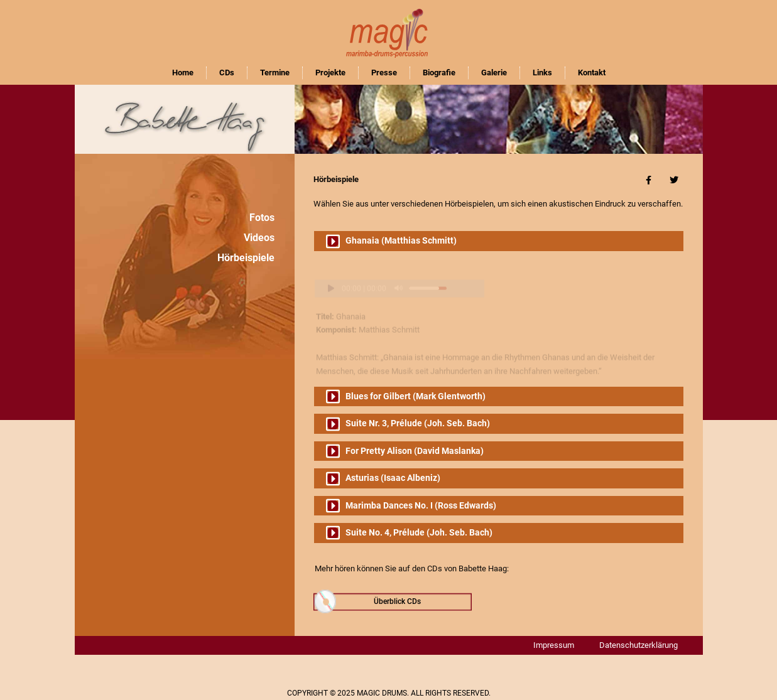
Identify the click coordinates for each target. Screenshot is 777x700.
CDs (227, 73)
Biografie (439, 73)
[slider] (428, 275)
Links (542, 73)
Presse (384, 73)
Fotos (262, 218)
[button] (499, 241)
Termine (275, 73)
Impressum (554, 645)
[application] (399, 276)
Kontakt (592, 73)
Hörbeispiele (246, 258)
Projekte (330, 73)
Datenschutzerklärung (638, 645)
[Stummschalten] (399, 276)
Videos (259, 238)
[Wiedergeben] (325, 276)
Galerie (494, 73)
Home (183, 73)
